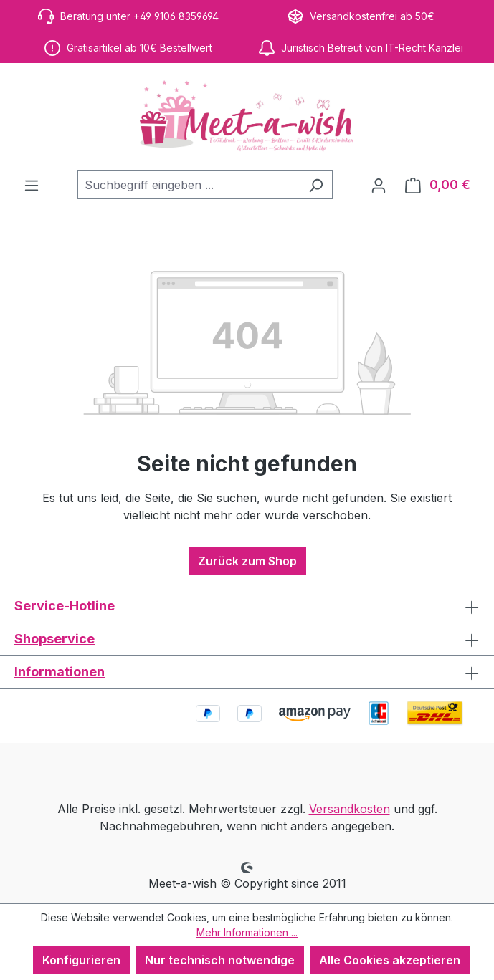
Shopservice (54, 639)
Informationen (60, 672)
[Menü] (32, 185)
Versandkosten (350, 809)
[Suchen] (316, 185)
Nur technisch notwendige (220, 960)
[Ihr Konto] (379, 185)
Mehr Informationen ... (247, 932)
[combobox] (189, 185)
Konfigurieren (81, 960)
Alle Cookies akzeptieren (390, 960)
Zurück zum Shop (247, 561)
